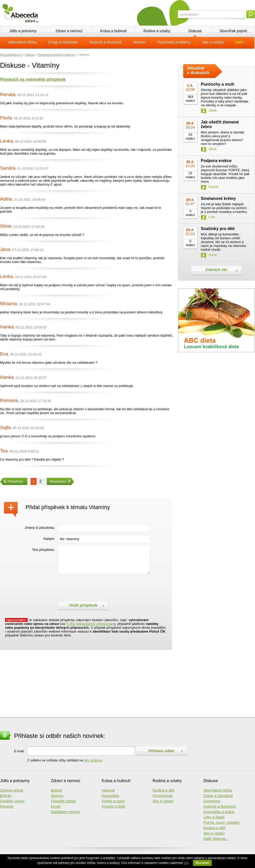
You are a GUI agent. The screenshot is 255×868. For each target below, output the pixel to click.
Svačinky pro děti (218, 229)
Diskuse (195, 31)
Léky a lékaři (214, 817)
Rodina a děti (164, 790)
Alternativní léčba (22, 42)
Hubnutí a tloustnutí (105, 42)
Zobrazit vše (216, 270)
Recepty (7, 806)
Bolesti (56, 790)
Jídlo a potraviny (23, 31)
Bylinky (6, 796)
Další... (241, 42)
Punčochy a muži (218, 84)
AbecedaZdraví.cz (11, 55)
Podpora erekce (216, 161)
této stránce (93, 760)
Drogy (56, 806)
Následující (57, 481)
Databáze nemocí (66, 812)
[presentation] (96, 587)
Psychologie (163, 796)
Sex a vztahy (213, 42)
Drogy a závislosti (63, 42)
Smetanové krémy (218, 198)
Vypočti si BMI (113, 806)
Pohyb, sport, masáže (222, 823)
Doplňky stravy (12, 801)
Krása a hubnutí (113, 31)
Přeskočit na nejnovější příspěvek (33, 79)
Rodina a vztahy (157, 31)
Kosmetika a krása (219, 812)
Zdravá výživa (11, 790)
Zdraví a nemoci (69, 31)
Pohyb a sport (113, 801)
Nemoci (140, 42)
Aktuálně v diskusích (198, 70)
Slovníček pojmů (233, 31)
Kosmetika (110, 796)
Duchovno (212, 801)
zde (186, 863)
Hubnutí (108, 790)
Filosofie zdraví (63, 801)
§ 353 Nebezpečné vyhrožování (90, 624)
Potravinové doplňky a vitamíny (57, 55)
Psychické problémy (174, 42)
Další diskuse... (216, 839)
